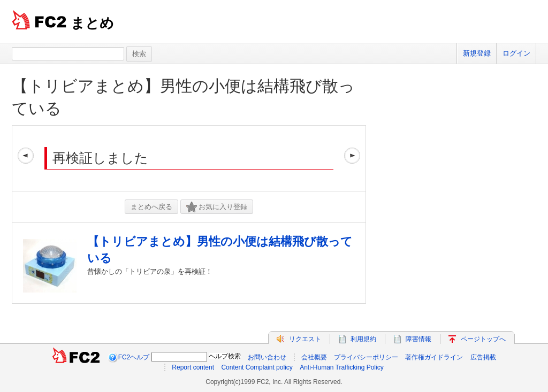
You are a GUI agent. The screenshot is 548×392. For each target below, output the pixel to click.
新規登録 (477, 53)
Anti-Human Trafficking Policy (342, 367)
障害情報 (418, 339)
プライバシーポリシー (366, 357)
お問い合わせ (267, 357)
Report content (193, 367)
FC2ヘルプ (134, 357)
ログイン (516, 53)
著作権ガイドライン (434, 357)
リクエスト (305, 339)
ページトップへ (483, 339)
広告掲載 (483, 357)
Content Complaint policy (257, 367)
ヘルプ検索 (225, 356)
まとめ (92, 23)
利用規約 (363, 339)
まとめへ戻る (151, 207)
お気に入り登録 (217, 207)
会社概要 (314, 357)
